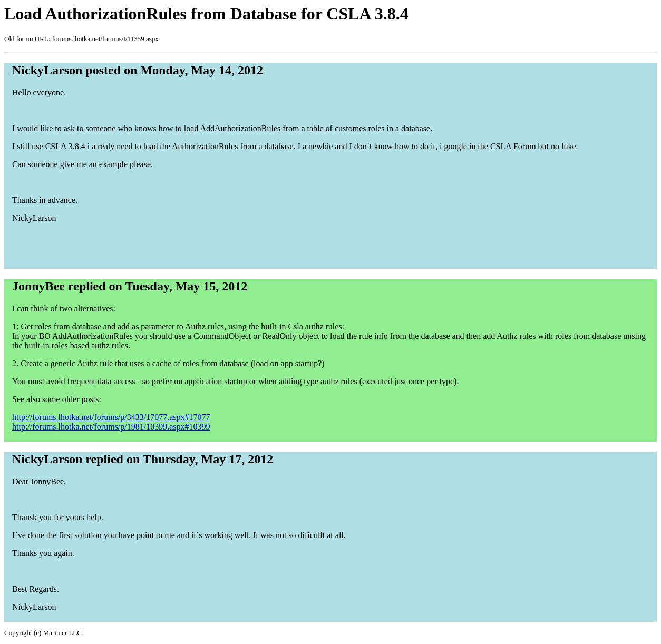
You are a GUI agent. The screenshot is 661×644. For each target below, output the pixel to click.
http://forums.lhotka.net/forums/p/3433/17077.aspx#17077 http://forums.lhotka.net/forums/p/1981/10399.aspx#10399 (111, 422)
